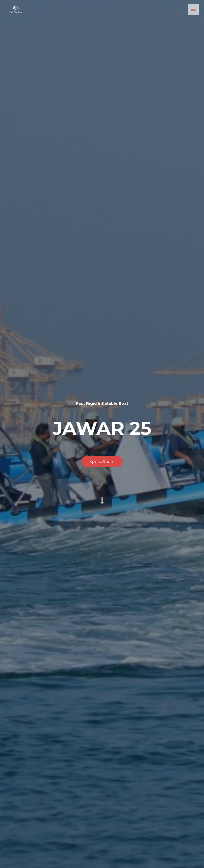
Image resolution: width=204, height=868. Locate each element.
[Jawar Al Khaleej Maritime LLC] (16, 9)
